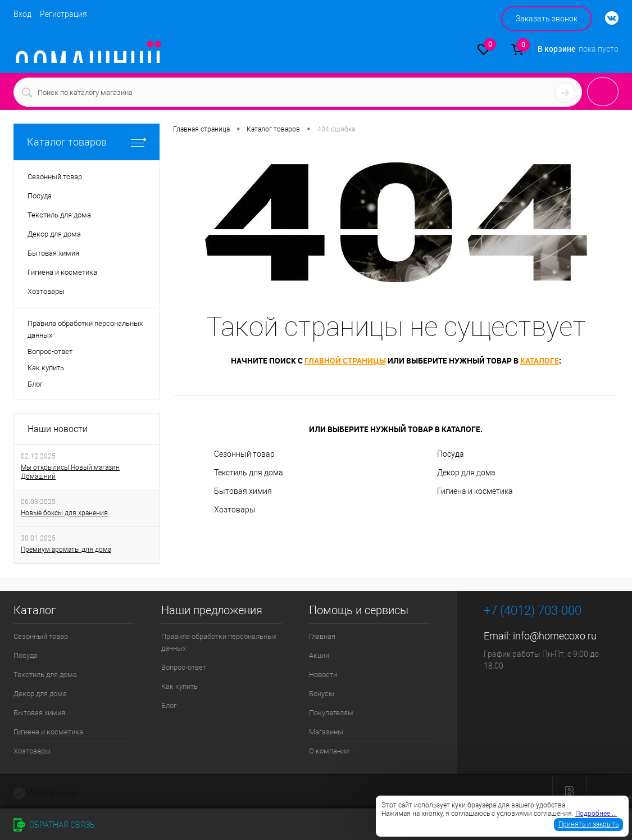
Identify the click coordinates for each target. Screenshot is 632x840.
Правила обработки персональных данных (85, 329)
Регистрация (63, 14)
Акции (319, 655)
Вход (22, 14)
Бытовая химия (243, 491)
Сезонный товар (244, 454)
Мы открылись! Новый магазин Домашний (70, 472)
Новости (323, 675)
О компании (329, 751)
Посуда (451, 454)
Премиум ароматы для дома (66, 550)
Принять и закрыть (588, 824)
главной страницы (345, 360)
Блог (35, 384)
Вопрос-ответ (50, 351)
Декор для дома (466, 473)
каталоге (540, 360)
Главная (322, 636)
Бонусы (322, 694)
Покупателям (331, 713)
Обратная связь (54, 825)
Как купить (46, 368)
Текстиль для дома (249, 473)
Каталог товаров (87, 142)
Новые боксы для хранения (64, 513)
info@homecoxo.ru (555, 636)
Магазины (326, 732)
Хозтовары (235, 510)
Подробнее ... (596, 814)
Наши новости (58, 429)
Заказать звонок (547, 19)
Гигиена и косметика (475, 491)
